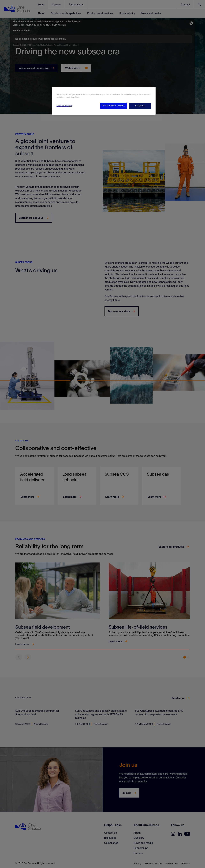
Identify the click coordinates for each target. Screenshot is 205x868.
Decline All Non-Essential (114, 106)
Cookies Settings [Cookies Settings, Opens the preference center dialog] (65, 106)
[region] (104, 101)
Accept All (140, 106)
